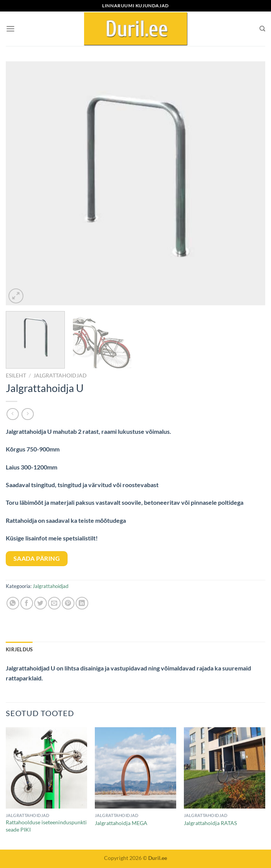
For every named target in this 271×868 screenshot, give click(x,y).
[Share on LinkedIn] (82, 603)
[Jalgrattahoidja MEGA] (135, 768)
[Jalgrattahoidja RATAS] (225, 768)
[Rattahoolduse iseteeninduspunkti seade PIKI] (46, 768)
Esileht (16, 376)
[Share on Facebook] (27, 603)
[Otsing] (262, 29)
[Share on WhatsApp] (13, 603)
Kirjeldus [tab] (19, 649)
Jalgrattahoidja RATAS (210, 823)
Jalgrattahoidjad (60, 376)
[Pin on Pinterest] (68, 603)
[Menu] (10, 29)
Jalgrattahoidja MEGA (121, 823)
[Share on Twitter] (40, 603)
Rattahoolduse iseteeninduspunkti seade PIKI (46, 826)
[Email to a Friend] (54, 603)
